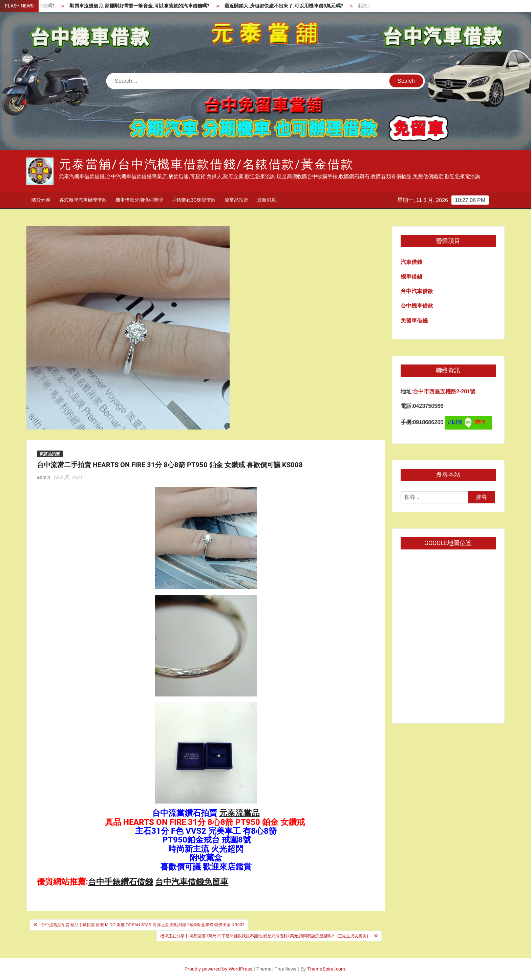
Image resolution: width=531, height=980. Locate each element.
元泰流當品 (239, 813)
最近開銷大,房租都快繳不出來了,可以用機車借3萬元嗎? (290, 6)
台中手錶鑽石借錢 (121, 882)
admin (44, 477)
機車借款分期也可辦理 (139, 200)
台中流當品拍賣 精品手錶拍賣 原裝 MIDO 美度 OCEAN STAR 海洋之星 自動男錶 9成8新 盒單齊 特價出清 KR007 (143, 925)
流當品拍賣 (236, 200)
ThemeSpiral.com (326, 969)
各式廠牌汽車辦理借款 (83, 200)
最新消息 (267, 200)
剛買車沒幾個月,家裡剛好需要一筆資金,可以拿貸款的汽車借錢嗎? (145, 6)
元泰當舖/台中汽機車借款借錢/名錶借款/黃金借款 (206, 164)
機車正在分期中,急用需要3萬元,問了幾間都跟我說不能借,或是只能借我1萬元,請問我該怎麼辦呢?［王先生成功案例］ (265, 936)
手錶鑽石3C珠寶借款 (194, 200)
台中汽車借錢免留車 (192, 882)
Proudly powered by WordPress (218, 969)
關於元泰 (41, 200)
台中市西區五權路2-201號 (444, 391)
